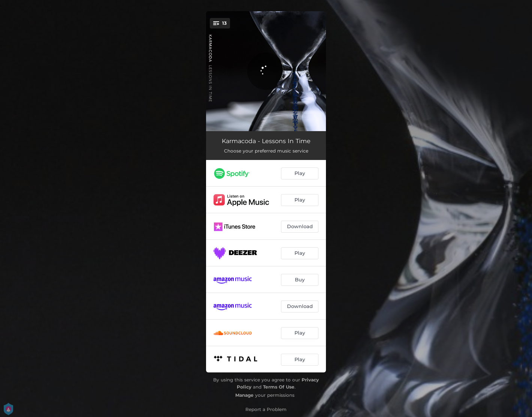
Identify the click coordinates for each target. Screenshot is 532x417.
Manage (244, 395)
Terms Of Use (279, 387)
